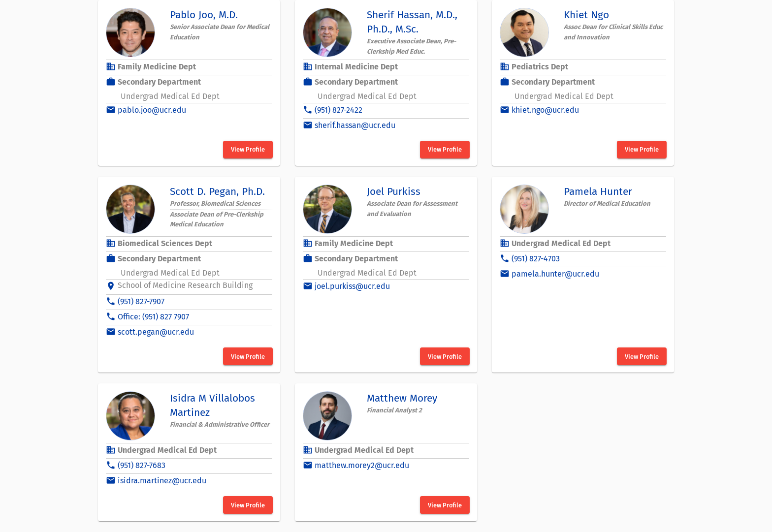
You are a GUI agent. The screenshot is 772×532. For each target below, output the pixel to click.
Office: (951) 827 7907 (153, 317)
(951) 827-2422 (338, 110)
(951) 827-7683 (142, 465)
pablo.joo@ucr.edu (152, 110)
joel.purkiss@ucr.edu (352, 286)
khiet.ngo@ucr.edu (545, 110)
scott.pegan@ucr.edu (156, 332)
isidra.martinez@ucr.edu (162, 481)
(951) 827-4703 (536, 259)
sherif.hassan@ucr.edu (355, 125)
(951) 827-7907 (141, 301)
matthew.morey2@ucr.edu (362, 465)
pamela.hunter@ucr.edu (555, 274)
